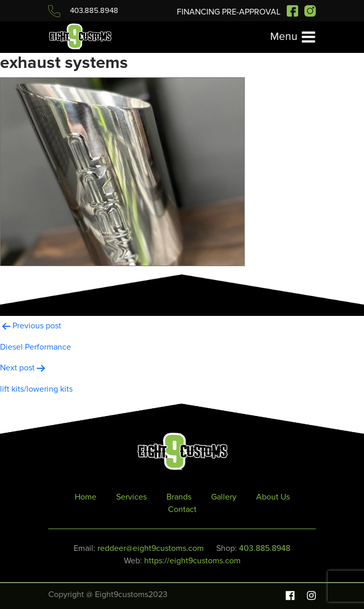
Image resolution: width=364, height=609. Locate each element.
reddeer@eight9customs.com (151, 548)
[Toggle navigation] (293, 37)
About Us (273, 497)
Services (131, 497)
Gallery (224, 497)
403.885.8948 (83, 10)
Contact (182, 509)
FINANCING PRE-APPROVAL (230, 12)
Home (86, 497)
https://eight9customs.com (192, 561)
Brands (179, 497)
